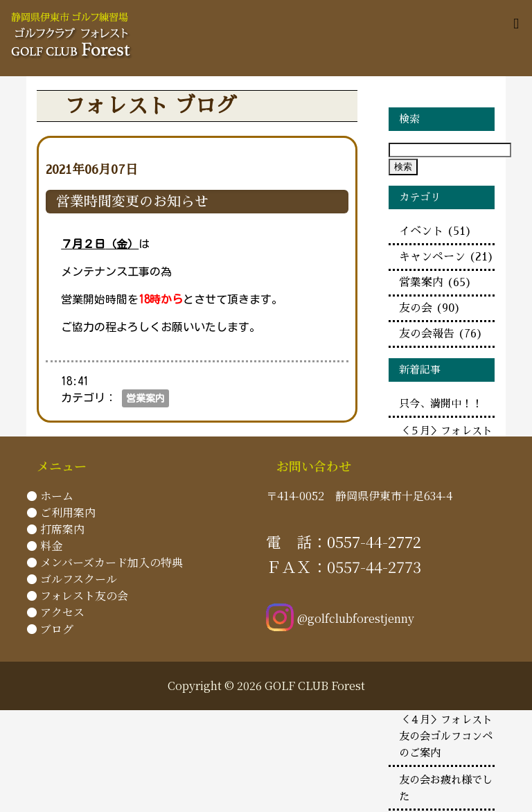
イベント (435, 231)
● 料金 (44, 546)
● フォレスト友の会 (77, 595)
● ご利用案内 (61, 512)
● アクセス (55, 612)
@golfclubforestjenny (340, 618)
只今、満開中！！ (441, 404)
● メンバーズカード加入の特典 (105, 562)
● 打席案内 (55, 529)
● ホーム (50, 496)
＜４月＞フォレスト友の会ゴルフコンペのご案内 (446, 736)
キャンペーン (446, 257)
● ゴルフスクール (72, 579)
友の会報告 (441, 334)
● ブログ (50, 629)
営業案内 (145, 398)
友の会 (430, 308)
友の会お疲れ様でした (446, 788)
